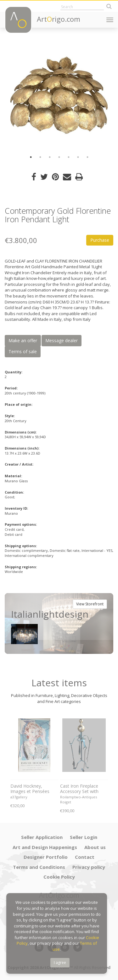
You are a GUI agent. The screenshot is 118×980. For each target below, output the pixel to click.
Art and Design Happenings (45, 847)
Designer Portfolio (46, 857)
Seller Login (84, 837)
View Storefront (90, 604)
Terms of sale (23, 351)
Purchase (100, 240)
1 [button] (31, 157)
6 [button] (78, 157)
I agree (60, 963)
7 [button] (87, 157)
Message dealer (62, 340)
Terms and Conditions (39, 867)
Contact (85, 857)
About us (95, 847)
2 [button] (40, 157)
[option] (59, 95)
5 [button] (69, 157)
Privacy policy (89, 867)
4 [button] (59, 157)
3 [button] (50, 157)
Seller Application (42, 837)
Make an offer (23, 340)
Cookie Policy (59, 877)
